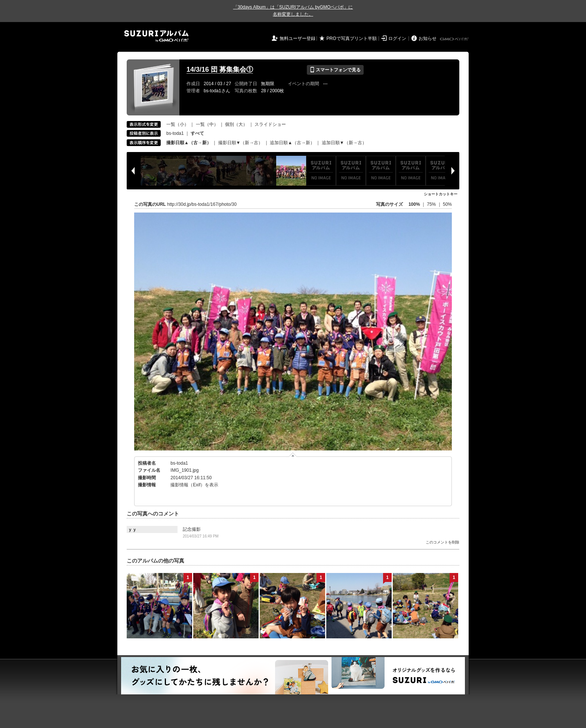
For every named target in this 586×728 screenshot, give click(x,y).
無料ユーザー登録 (297, 38)
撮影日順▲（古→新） (189, 143)
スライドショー (270, 124)
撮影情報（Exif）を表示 (194, 485)
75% (432, 204)
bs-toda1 (175, 133)
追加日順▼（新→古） (344, 143)
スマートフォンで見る (335, 70)
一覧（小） (178, 124)
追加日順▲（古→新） (292, 143)
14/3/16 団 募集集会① (220, 69)
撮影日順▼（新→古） (241, 143)
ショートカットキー (441, 194)
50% (447, 204)
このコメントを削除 (442, 542)
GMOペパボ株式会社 (455, 39)
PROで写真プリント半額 (352, 38)
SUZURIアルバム (156, 36)
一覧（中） (207, 124)
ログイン (397, 38)
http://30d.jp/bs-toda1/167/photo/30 (202, 204)
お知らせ (428, 38)
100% (414, 204)
